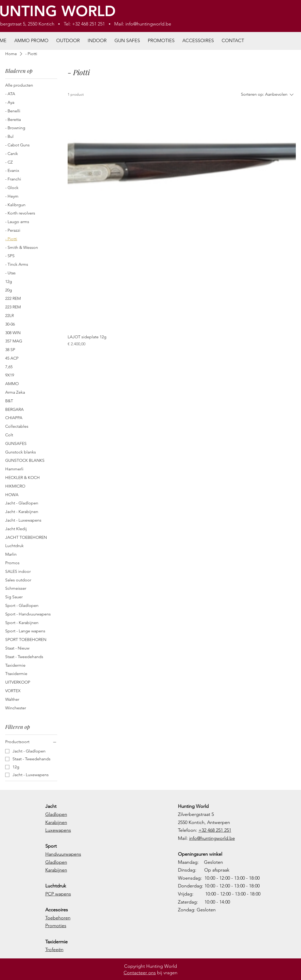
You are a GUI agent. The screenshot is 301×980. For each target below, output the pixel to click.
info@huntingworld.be (148, 24)
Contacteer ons (140, 973)
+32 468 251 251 (215, 830)
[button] (68, 41)
